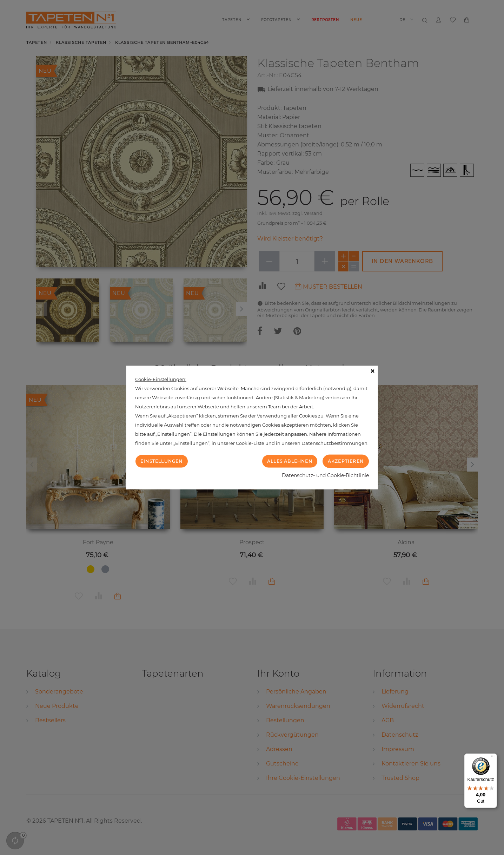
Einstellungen (162, 461)
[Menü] (493, 758)
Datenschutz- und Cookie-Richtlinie (325, 475)
